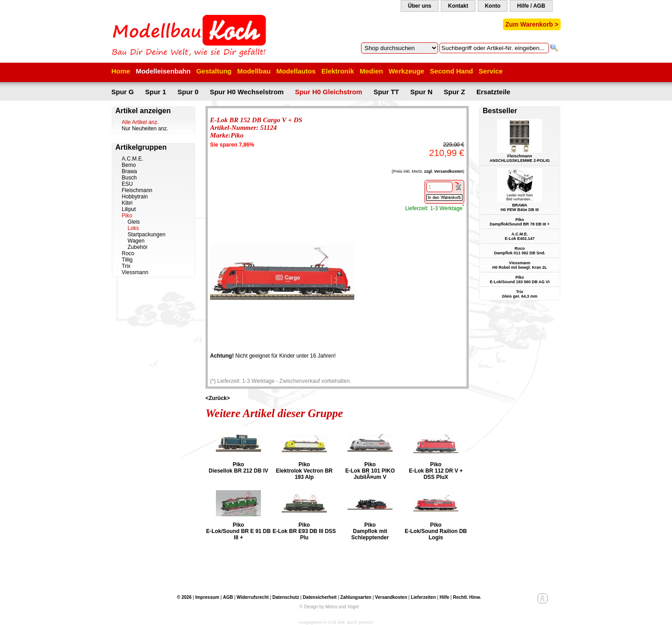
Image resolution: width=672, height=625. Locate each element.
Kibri (127, 203)
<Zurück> (218, 398)
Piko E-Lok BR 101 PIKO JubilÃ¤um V (370, 471)
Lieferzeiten (423, 597)
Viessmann (135, 272)
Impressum (207, 597)
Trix (126, 266)
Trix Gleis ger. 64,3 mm (519, 294)
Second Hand (452, 71)
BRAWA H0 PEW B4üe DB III (520, 207)
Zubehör (138, 247)
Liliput (129, 209)
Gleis (134, 222)
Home (121, 71)
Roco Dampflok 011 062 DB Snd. (520, 251)
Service (491, 71)
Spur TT (386, 92)
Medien (371, 71)
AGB (228, 597)
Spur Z (455, 92)
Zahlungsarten (356, 597)
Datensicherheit (320, 597)
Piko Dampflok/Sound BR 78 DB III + (520, 222)
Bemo (129, 165)
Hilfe (444, 597)
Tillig (127, 260)
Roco (128, 253)
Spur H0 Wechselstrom (247, 92)
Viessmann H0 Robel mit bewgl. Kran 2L (520, 265)
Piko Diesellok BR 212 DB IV (238, 468)
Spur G (123, 92)
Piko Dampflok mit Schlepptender (370, 531)
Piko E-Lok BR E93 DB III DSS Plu (304, 531)
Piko (127, 216)
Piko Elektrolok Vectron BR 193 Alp (304, 471)
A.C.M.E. (133, 159)
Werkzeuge (406, 71)
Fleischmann (137, 190)
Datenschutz (286, 597)
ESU (127, 184)
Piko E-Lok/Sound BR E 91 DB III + (238, 531)
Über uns (420, 6)
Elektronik (338, 71)
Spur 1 (156, 92)
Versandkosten (391, 597)
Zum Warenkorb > (532, 24)
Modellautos (296, 71)
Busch (129, 178)
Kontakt (458, 6)
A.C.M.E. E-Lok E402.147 (520, 236)
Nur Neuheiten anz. (145, 129)
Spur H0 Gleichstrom (328, 92)
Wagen (136, 241)
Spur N (421, 92)
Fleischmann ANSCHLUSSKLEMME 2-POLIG (520, 158)
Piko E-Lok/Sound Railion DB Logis (436, 531)
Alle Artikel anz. (140, 122)
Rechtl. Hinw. (467, 597)
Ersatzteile (493, 92)
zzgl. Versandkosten (443, 171)
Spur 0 (188, 92)
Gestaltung (214, 71)
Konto (493, 6)
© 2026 (184, 597)
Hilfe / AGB (531, 6)
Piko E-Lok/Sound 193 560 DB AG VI (520, 280)
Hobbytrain (135, 197)
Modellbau (254, 71)
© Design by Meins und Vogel (329, 607)
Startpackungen (146, 234)
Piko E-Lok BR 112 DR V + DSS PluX (436, 471)
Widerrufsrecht (253, 597)
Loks (133, 228)
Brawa (129, 171)
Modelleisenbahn (163, 71)
